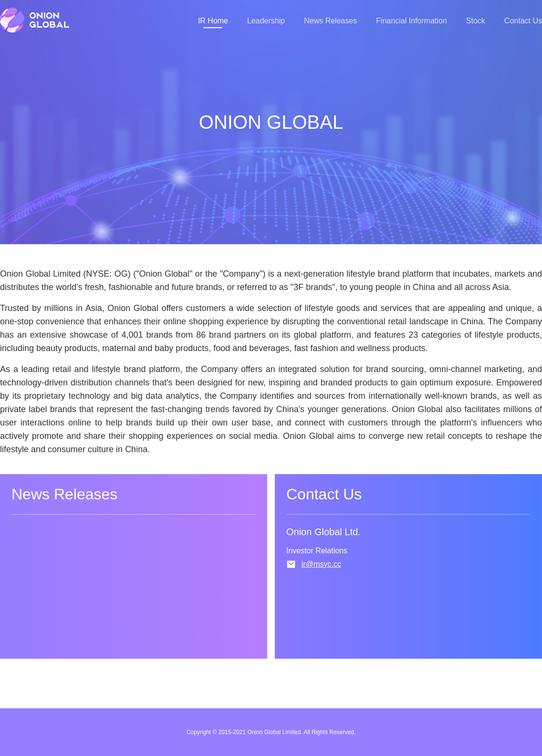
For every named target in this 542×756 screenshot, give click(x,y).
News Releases (330, 21)
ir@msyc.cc (321, 564)
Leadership (266, 21)
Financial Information (412, 21)
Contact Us (523, 21)
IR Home (213, 21)
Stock (476, 21)
